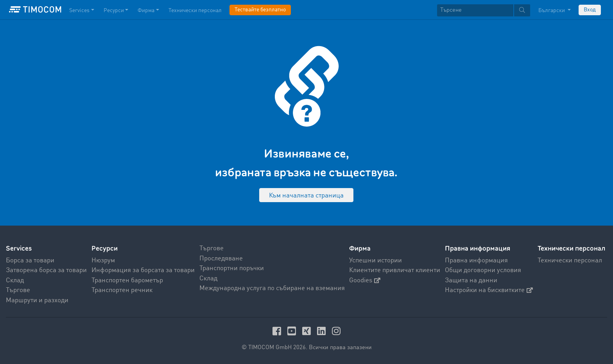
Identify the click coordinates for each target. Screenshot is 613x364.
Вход (590, 10)
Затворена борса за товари (46, 270)
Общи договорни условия (483, 270)
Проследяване (221, 259)
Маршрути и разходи (37, 300)
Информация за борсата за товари (143, 270)
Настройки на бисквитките (489, 290)
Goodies (365, 281)
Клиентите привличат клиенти (395, 270)
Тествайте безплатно (260, 10)
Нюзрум (103, 261)
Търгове (18, 290)
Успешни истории (376, 261)
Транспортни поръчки (232, 268)
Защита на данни (471, 281)
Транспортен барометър (127, 281)
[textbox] (484, 10)
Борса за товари (30, 261)
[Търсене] (475, 10)
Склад (15, 281)
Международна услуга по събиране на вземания (272, 288)
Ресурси (105, 248)
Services (19, 248)
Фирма (360, 248)
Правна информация (476, 261)
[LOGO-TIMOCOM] (35, 10)
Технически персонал (570, 261)
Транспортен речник (122, 290)
